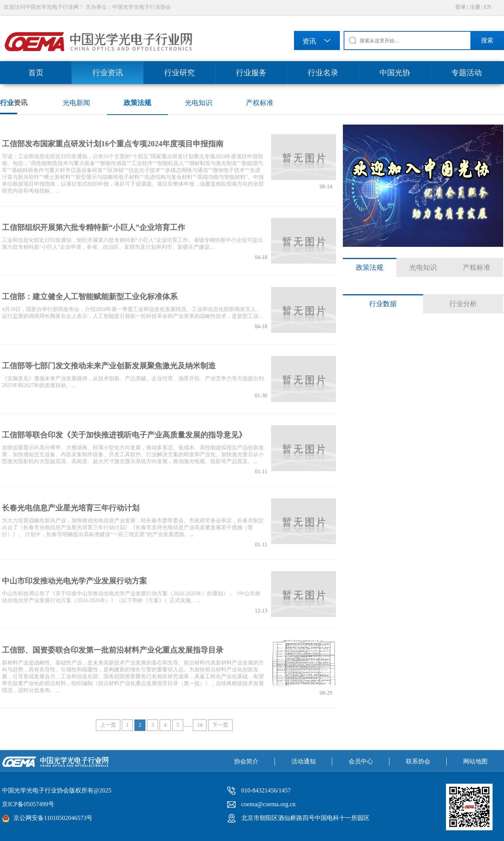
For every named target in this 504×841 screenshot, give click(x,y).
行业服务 (251, 73)
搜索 (487, 40)
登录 (460, 7)
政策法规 (137, 103)
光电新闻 (76, 103)
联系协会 (418, 761)
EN (487, 7)
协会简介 (246, 761)
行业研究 (179, 73)
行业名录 (323, 73)
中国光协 (395, 73)
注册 (475, 7)
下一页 (220, 725)
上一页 (108, 725)
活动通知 (304, 761)
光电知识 (199, 103)
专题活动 (467, 73)
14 (200, 725)
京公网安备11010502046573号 (53, 818)
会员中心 (361, 761)
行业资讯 (108, 73)
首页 (36, 73)
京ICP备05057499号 (28, 804)
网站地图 (475, 761)
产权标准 (260, 103)
